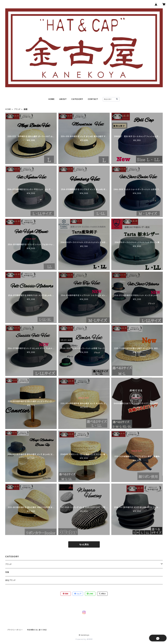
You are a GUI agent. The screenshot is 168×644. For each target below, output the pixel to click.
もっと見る (84, 544)
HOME (52, 99)
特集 (7, 572)
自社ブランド (10, 580)
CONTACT (93, 99)
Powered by (84, 639)
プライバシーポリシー (15, 630)
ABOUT (63, 99)
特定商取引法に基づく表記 (37, 630)
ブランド (17, 109)
